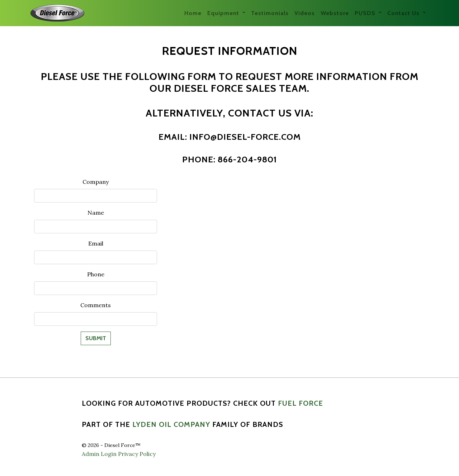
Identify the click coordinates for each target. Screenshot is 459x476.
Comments (96, 305)
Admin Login (99, 454)
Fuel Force (301, 403)
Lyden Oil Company (171, 424)
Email (96, 243)
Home (193, 13)
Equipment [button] (224, 13)
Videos (305, 13)
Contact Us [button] (404, 13)
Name (96, 213)
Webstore (335, 13)
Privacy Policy (137, 454)
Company (96, 182)
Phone (96, 274)
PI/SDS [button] (366, 13)
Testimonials (270, 13)
